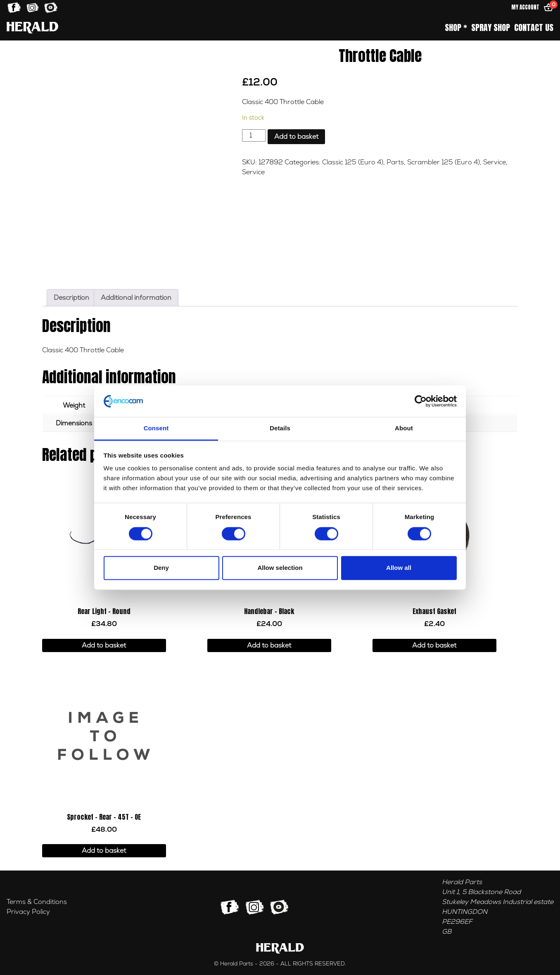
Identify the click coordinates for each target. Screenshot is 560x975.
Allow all (399, 568)
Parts (395, 162)
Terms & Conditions (37, 902)
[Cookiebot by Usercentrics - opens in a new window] (421, 401)
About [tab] (404, 428)
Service (495, 162)
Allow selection (280, 568)
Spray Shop (491, 28)
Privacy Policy (28, 912)
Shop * (456, 28)
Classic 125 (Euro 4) (353, 162)
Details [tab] (280, 428)
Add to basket (296, 137)
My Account (525, 7)
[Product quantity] (254, 135)
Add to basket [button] (104, 645)
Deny (161, 568)
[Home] (32, 27)
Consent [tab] (156, 428)
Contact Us (534, 28)
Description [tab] (71, 298)
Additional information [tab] (136, 298)
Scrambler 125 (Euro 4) (444, 162)
